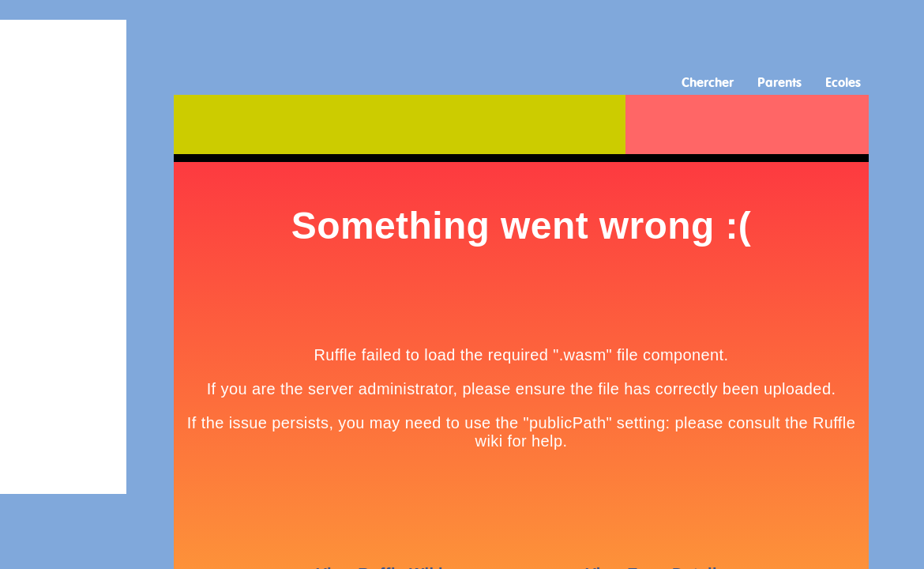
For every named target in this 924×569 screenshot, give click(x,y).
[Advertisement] (462, 36)
